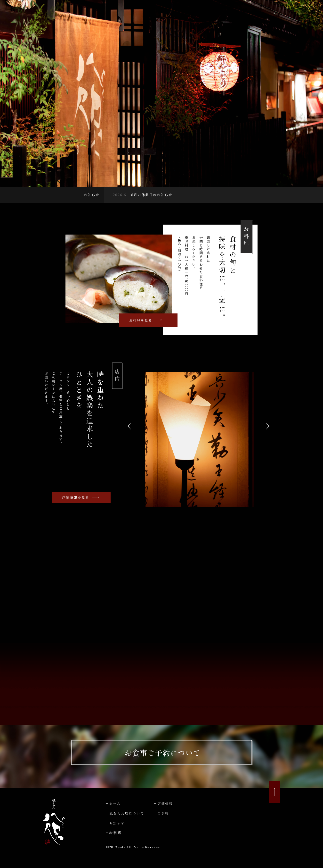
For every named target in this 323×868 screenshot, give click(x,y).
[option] (199, 439)
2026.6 (120, 195)
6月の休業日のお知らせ (152, 195)
